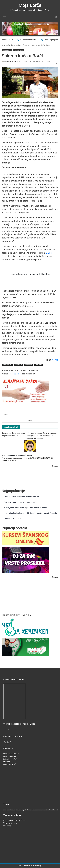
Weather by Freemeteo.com (10, 729)
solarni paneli (29, 365)
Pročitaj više (30, 32)
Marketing (7, 826)
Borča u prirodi (16, 45)
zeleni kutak (39, 365)
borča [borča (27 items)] (34, 810)
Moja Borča (30, 5)
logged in (16, 374)
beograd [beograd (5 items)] (23, 810)
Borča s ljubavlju (11, 754)
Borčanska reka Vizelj (31, 40)
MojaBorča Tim (11, 61)
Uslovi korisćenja (10, 823)
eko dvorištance (7, 365)
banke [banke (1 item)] (18, 810)
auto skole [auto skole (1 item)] (12, 810)
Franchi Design (37, 866)
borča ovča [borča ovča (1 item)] (40, 810)
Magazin (7, 762)
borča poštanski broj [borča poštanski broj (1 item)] (50, 810)
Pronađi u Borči (10, 765)
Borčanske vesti (28, 45)
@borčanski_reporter (35, 438)
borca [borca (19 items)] (29, 810)
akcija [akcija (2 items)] (6, 810)
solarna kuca (18, 365)
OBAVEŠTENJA (26, 455)
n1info (55, 360)
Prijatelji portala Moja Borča (14, 820)
